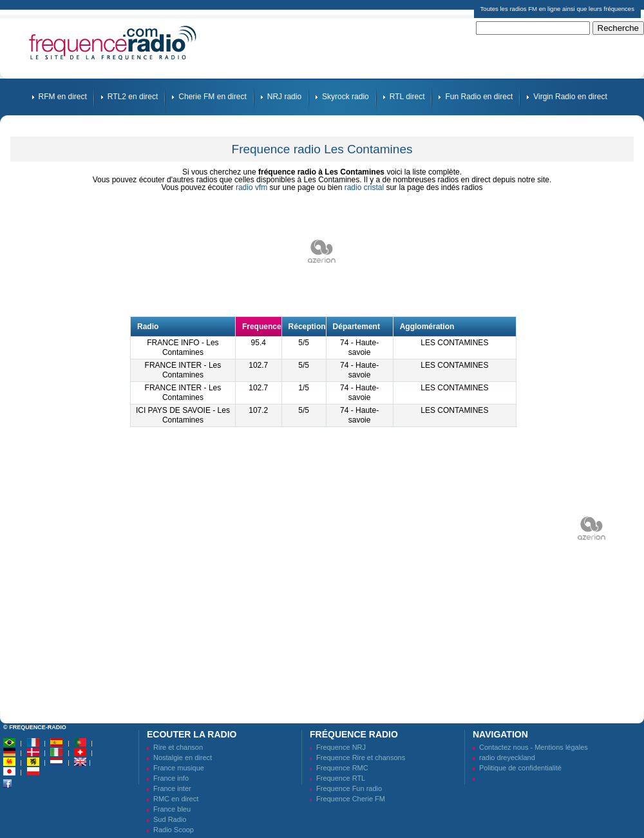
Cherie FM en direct (212, 97)
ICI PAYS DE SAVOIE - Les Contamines (183, 415)
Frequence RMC (342, 768)
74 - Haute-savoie (359, 348)
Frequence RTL (341, 778)
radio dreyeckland (507, 757)
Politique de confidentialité (520, 768)
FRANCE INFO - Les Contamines (183, 348)
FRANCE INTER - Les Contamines (183, 370)
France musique (179, 768)
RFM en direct (63, 97)
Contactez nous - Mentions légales (534, 747)
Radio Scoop (174, 830)
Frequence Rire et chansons (361, 757)
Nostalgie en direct (183, 757)
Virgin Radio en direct (570, 97)
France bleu (172, 809)
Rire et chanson (178, 747)
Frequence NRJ (341, 747)
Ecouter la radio (192, 734)
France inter (172, 788)
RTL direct (407, 97)
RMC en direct (176, 799)
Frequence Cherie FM (351, 799)
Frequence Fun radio (349, 788)
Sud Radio (170, 819)
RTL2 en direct (133, 97)
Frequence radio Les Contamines (322, 149)
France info (171, 778)
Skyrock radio (346, 97)
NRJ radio (284, 97)
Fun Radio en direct (479, 97)
